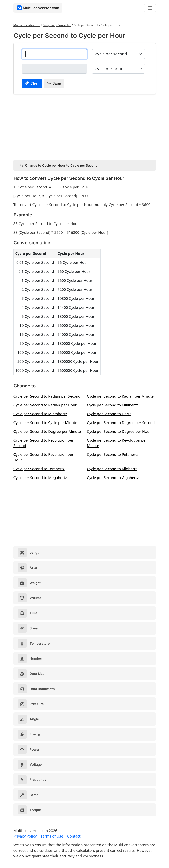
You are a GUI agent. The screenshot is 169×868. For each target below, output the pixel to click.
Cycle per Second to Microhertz (40, 414)
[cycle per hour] (54, 69)
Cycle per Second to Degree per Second (121, 423)
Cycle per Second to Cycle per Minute (45, 423)
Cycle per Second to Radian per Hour (45, 405)
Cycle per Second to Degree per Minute (47, 431)
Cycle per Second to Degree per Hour (119, 431)
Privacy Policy (25, 836)
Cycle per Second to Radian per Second (47, 396)
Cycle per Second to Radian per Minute (120, 396)
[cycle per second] (54, 54)
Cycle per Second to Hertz (109, 414)
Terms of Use (52, 836)
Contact (74, 836)
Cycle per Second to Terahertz (39, 469)
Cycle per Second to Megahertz (40, 478)
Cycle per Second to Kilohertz (112, 469)
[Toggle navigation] (150, 8)
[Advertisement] (85, 126)
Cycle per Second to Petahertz (113, 454)
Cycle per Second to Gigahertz (113, 478)
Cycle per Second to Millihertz (112, 405)
